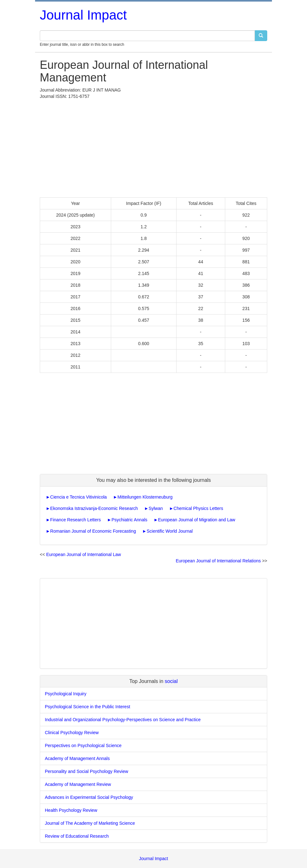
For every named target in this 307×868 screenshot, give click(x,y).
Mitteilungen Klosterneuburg (145, 497)
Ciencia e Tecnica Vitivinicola (78, 497)
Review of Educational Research (77, 836)
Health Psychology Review (71, 810)
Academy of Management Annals (77, 758)
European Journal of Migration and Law (196, 520)
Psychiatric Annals (129, 520)
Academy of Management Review (78, 784)
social (171, 681)
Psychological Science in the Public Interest (87, 707)
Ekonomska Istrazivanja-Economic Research (94, 508)
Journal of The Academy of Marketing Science (90, 823)
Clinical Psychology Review (72, 733)
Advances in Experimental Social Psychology (89, 797)
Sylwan (156, 508)
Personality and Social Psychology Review (87, 771)
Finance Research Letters (75, 520)
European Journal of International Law (84, 554)
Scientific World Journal (170, 531)
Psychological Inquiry (66, 694)
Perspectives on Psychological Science (83, 745)
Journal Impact (83, 15)
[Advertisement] (153, 147)
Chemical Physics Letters (198, 508)
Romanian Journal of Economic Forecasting (93, 531)
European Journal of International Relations (218, 561)
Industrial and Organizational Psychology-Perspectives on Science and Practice (123, 720)
